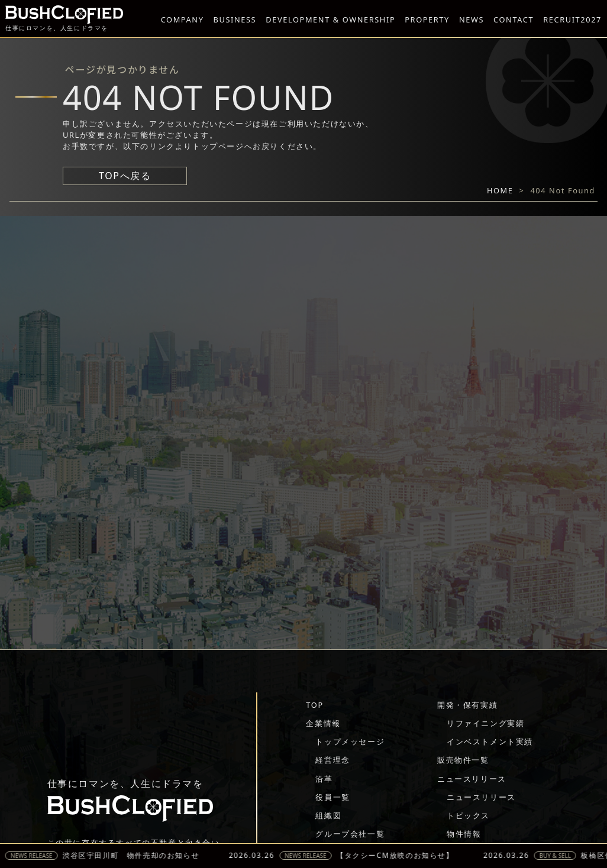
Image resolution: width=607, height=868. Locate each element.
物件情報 (464, 834)
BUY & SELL (560, 856)
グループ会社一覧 (350, 834)
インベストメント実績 (490, 741)
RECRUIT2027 (572, 20)
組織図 (328, 815)
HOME (500, 190)
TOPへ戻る (125, 176)
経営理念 (332, 760)
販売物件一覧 (463, 760)
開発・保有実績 (467, 705)
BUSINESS (235, 20)
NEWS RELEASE (37, 856)
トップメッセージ (350, 741)
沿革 (324, 779)
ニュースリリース (472, 779)
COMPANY (183, 20)
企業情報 (323, 723)
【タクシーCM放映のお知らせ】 (401, 856)
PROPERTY (427, 20)
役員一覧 (332, 797)
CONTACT (514, 20)
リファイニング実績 (485, 723)
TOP (314, 705)
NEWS (472, 20)
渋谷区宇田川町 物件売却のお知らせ (136, 856)
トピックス (468, 815)
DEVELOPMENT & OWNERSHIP (330, 20)
